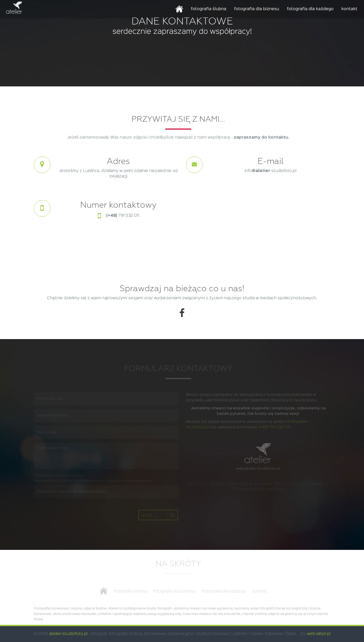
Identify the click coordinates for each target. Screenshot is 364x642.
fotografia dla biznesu (257, 9)
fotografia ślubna (209, 9)
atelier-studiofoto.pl (68, 634)
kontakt (349, 9)
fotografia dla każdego (310, 9)
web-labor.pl (319, 634)
